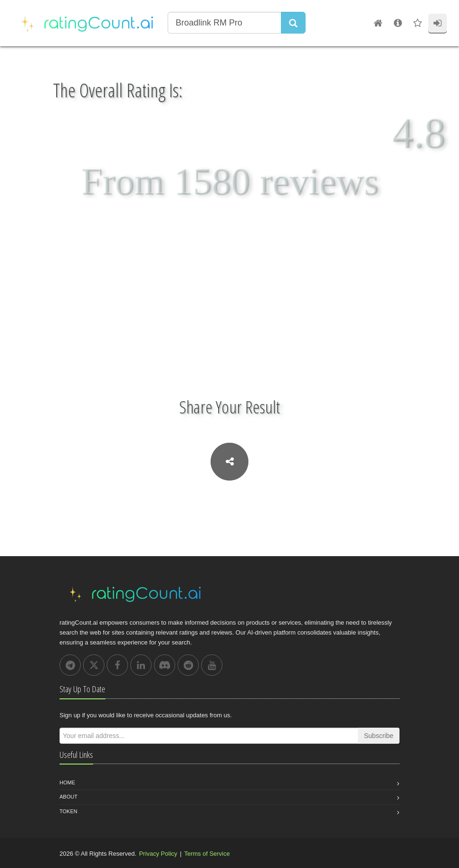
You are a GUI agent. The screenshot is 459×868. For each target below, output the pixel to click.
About (68, 797)
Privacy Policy (158, 854)
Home (67, 782)
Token (68, 811)
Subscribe (379, 736)
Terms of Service (207, 854)
